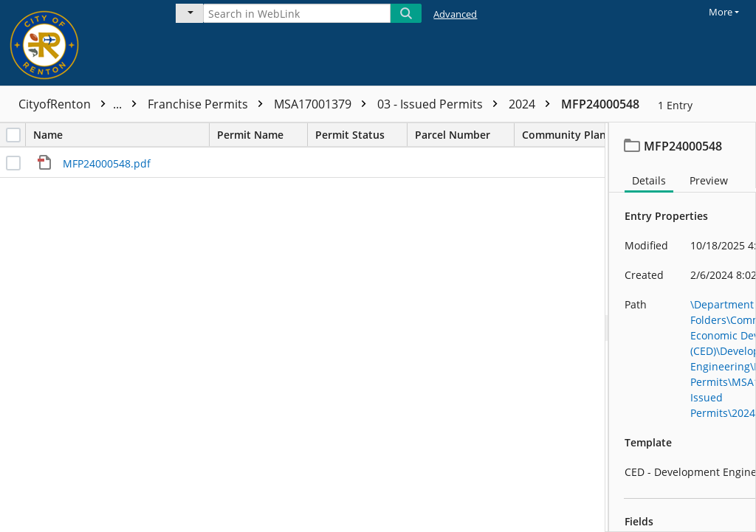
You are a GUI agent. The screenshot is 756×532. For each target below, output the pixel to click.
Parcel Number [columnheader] (464, 135)
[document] (683, 327)
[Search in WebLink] (297, 13)
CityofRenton (81, 104)
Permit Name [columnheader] (262, 135)
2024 (533, 104)
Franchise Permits (209, 104)
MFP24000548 (600, 104)
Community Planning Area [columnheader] (602, 135)
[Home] (78, 43)
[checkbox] (13, 135)
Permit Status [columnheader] (361, 135)
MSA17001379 (324, 104)
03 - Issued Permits (441, 104)
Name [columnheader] (121, 135)
